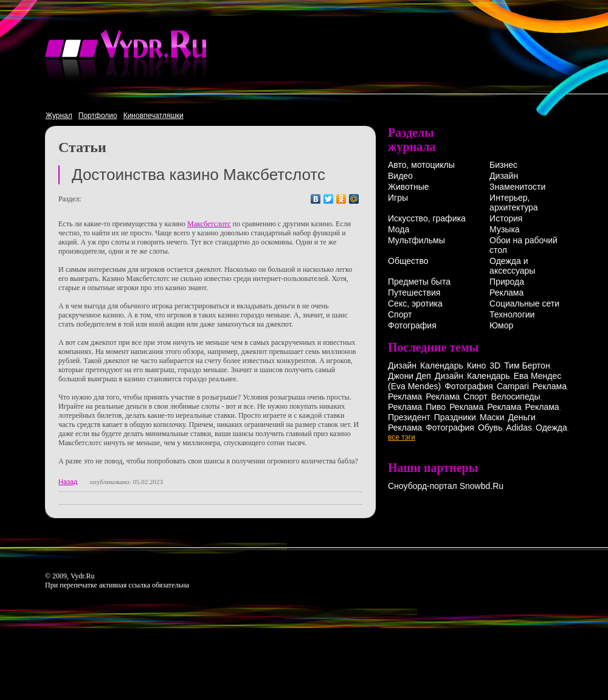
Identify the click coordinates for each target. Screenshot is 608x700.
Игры (398, 198)
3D (495, 366)
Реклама (506, 293)
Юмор (501, 325)
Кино (477, 366)
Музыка (505, 229)
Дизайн (504, 176)
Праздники (455, 417)
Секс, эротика (415, 303)
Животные (409, 187)
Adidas (519, 428)
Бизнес (503, 165)
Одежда (551, 428)
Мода (399, 229)
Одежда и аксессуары (512, 266)
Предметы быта (419, 282)
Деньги (522, 417)
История (506, 218)
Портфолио (98, 116)
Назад (68, 482)
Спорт (400, 314)
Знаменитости (517, 187)
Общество (408, 261)
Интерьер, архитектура (514, 203)
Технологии (512, 314)
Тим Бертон (527, 366)
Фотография (412, 325)
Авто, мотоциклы (421, 165)
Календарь (442, 366)
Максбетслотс (209, 224)
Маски (492, 417)
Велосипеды (516, 397)
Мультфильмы (416, 240)
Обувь (490, 428)
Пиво (436, 407)
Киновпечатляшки (154, 116)
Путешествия (414, 293)
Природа (507, 282)
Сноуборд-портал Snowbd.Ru (446, 486)
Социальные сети (524, 303)
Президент (409, 417)
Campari (513, 386)
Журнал (59, 116)
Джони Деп (409, 376)
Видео (400, 176)
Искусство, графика (427, 218)
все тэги (402, 437)
